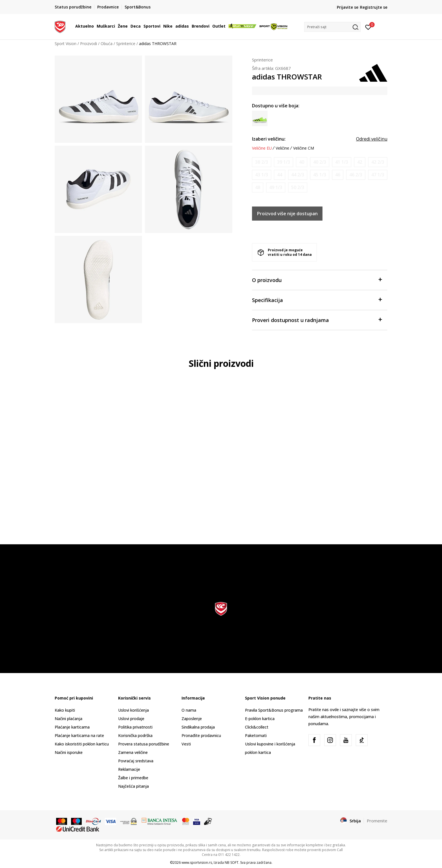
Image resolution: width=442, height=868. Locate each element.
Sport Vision (66, 44)
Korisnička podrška (135, 735)
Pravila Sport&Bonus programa (274, 710)
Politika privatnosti (135, 727)
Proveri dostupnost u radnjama (317, 320)
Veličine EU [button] (262, 148)
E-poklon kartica (260, 719)
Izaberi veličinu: (269, 139)
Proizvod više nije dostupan (287, 214)
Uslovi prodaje (131, 719)
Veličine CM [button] (304, 148)
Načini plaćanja (68, 719)
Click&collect (257, 727)
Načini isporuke (69, 752)
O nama (189, 710)
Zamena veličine (133, 752)
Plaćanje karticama (72, 727)
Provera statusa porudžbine (144, 744)
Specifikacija (317, 300)
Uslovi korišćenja (133, 710)
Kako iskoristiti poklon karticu (82, 744)
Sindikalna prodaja (198, 727)
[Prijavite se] (368, 27)
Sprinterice (126, 44)
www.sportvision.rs (197, 863)
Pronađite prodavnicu (201, 735)
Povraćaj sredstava (136, 761)
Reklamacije (129, 769)
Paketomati (256, 735)
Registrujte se (374, 7)
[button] (332, 27)
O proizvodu (317, 280)
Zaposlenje (192, 719)
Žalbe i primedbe (133, 778)
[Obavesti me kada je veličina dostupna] (262, 162)
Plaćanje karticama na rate (79, 735)
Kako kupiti (65, 710)
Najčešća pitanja (133, 786)
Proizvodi (89, 44)
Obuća (107, 44)
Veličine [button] (282, 148)
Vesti (186, 744)
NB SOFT (232, 863)
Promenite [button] (377, 821)
